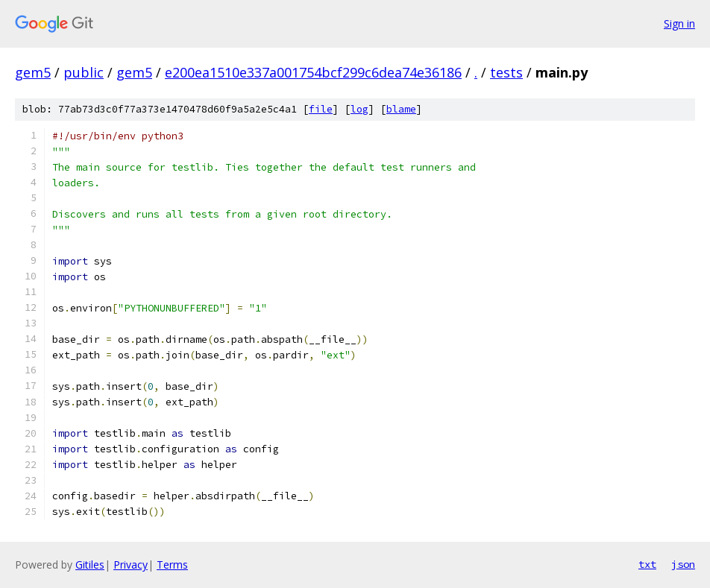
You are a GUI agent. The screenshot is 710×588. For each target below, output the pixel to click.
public (84, 72)
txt (647, 564)
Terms (172, 565)
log (359, 109)
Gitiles (90, 565)
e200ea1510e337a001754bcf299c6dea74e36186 (313, 72)
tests (506, 72)
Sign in (679, 23)
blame (401, 109)
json (683, 564)
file (321, 109)
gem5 (33, 72)
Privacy (131, 565)
